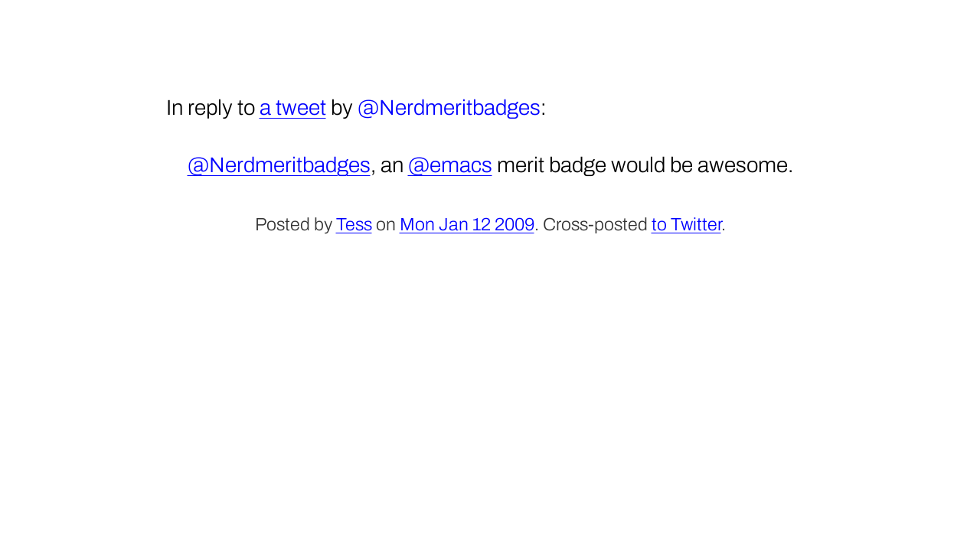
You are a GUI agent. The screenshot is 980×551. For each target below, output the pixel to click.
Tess (354, 225)
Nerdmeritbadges (460, 108)
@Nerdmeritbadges (279, 165)
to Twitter (686, 225)
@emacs (450, 165)
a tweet (293, 108)
